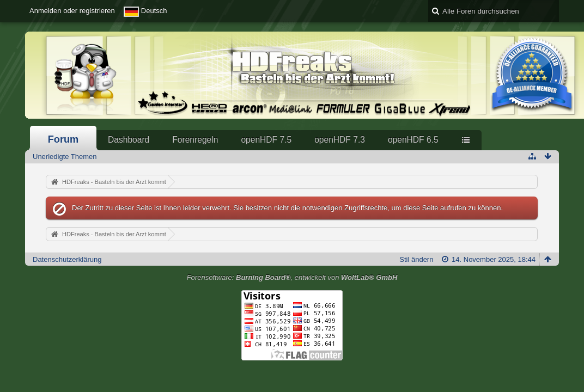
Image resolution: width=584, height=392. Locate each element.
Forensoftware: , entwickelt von (292, 277)
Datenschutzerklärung (67, 259)
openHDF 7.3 (340, 140)
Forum (63, 139)
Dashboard (129, 140)
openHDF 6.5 (413, 140)
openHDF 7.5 (266, 140)
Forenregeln (195, 140)
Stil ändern (416, 259)
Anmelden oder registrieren (72, 11)
